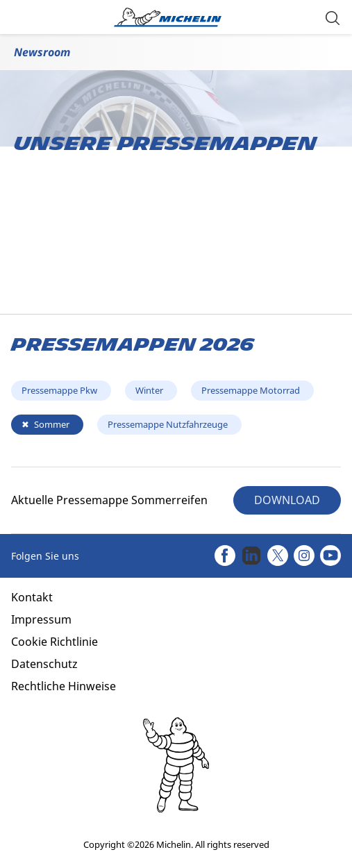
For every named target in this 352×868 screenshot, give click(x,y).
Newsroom (42, 52)
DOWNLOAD (287, 500)
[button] (333, 17)
